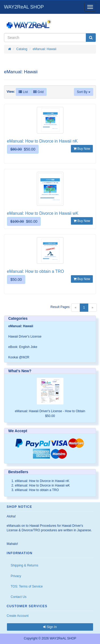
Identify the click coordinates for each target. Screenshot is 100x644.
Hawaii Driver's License (25, 337)
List (23, 92)
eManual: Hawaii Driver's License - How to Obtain (50, 411)
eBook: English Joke (23, 347)
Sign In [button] (50, 627)
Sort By (84, 92)
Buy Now (82, 149)
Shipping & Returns (24, 565)
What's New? (20, 371)
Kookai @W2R (19, 357)
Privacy (16, 576)
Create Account (18, 616)
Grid (38, 92)
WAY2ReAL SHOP (24, 7)
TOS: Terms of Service (27, 586)
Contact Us (19, 597)
